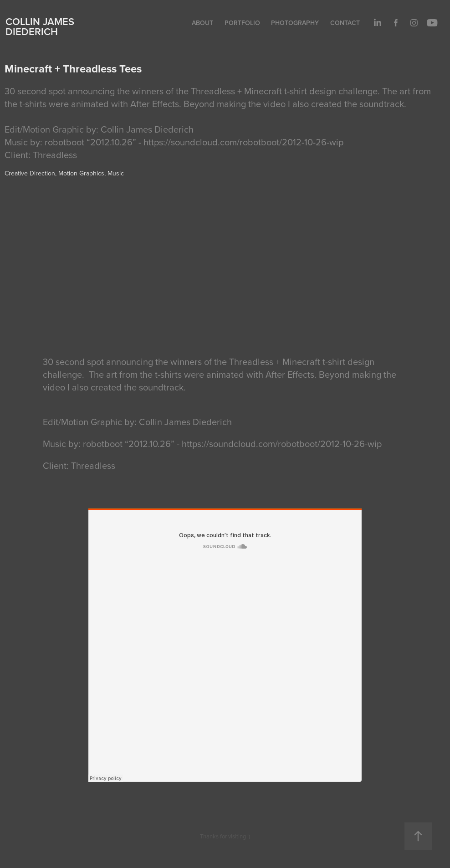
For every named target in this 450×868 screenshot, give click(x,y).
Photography (295, 23)
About (202, 23)
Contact (345, 23)
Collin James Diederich (40, 26)
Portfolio (242, 23)
